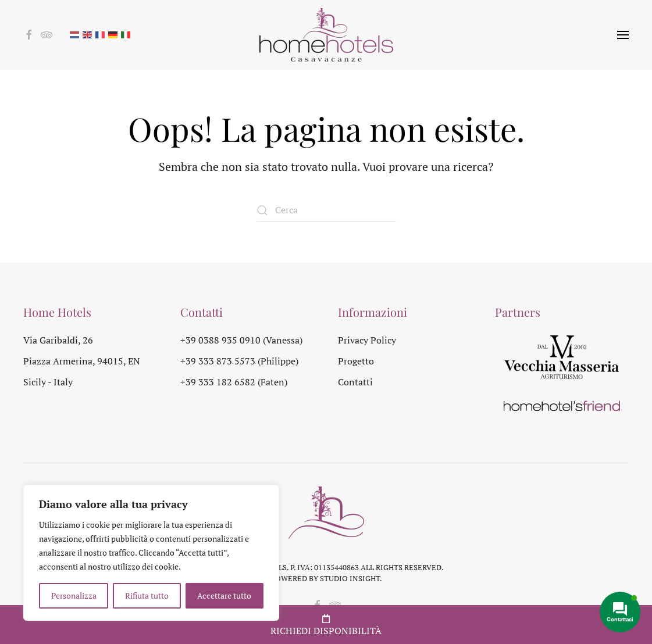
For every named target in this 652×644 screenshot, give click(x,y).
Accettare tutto (224, 595)
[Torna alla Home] (326, 35)
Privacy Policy (367, 340)
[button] (623, 35)
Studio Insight (350, 578)
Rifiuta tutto (147, 595)
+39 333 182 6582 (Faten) (234, 382)
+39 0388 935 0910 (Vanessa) (241, 340)
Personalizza (74, 595)
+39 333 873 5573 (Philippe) (239, 361)
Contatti (355, 382)
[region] (151, 553)
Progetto (356, 361)
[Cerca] (326, 210)
